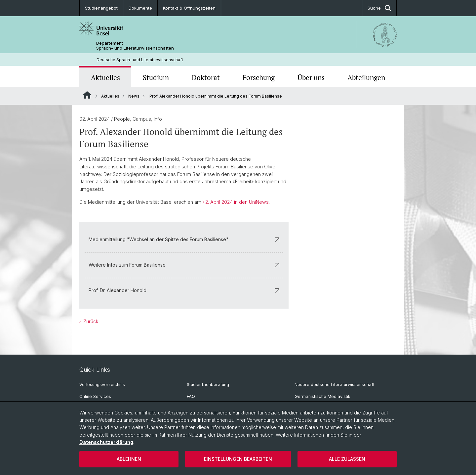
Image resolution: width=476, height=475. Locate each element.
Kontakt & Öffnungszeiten (189, 8)
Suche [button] (379, 8)
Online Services (95, 396)
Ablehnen (129, 459)
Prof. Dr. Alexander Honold (184, 291)
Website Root (87, 95)
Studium (156, 77)
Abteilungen (366, 77)
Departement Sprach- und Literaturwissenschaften (135, 46)
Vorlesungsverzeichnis (102, 385)
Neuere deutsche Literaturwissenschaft (335, 385)
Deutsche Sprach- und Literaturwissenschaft (140, 60)
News (134, 96)
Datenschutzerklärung (106, 442)
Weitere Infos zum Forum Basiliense (184, 265)
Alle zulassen (347, 459)
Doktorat (206, 77)
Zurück (90, 321)
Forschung (259, 77)
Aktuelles (105, 77)
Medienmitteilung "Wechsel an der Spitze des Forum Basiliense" (184, 240)
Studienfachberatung (208, 385)
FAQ (191, 396)
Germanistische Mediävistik (322, 396)
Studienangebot (101, 8)
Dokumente (140, 8)
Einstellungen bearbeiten (238, 459)
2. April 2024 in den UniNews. (238, 202)
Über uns (311, 77)
